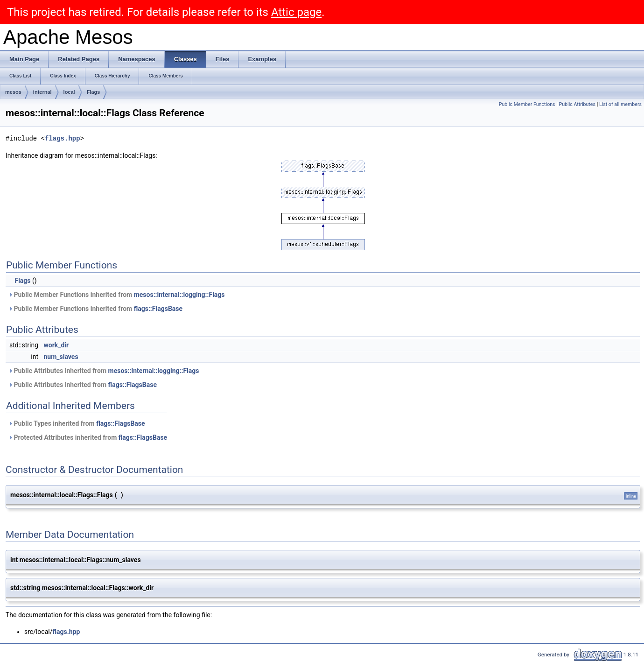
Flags (94, 92)
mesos (13, 92)
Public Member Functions (527, 104)
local (69, 92)
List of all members (620, 104)
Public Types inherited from (77, 423)
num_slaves (61, 357)
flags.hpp (63, 138)
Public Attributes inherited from (103, 371)
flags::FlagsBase (158, 309)
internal (42, 92)
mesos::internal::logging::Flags (179, 295)
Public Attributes (577, 104)
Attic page (296, 12)
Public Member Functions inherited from (116, 295)
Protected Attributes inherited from (87, 437)
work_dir (56, 345)
